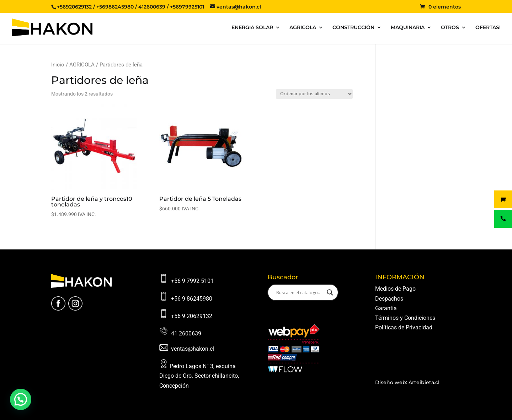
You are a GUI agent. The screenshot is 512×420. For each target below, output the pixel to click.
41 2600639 (186, 333)
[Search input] (300, 292)
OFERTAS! (488, 28)
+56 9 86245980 (192, 299)
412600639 (152, 7)
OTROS (450, 28)
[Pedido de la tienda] (314, 94)
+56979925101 (187, 7)
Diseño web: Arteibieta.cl (407, 382)
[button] (21, 399)
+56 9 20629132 (192, 316)
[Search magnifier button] (330, 292)
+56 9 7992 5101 (192, 281)
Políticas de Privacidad (404, 327)
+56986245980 (115, 7)
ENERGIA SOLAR (252, 28)
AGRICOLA (303, 28)
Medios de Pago (395, 289)
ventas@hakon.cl (193, 349)
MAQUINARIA (408, 28)
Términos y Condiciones (405, 318)
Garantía (386, 308)
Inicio (58, 65)
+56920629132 (74, 7)
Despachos (389, 299)
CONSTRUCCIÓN (353, 28)
